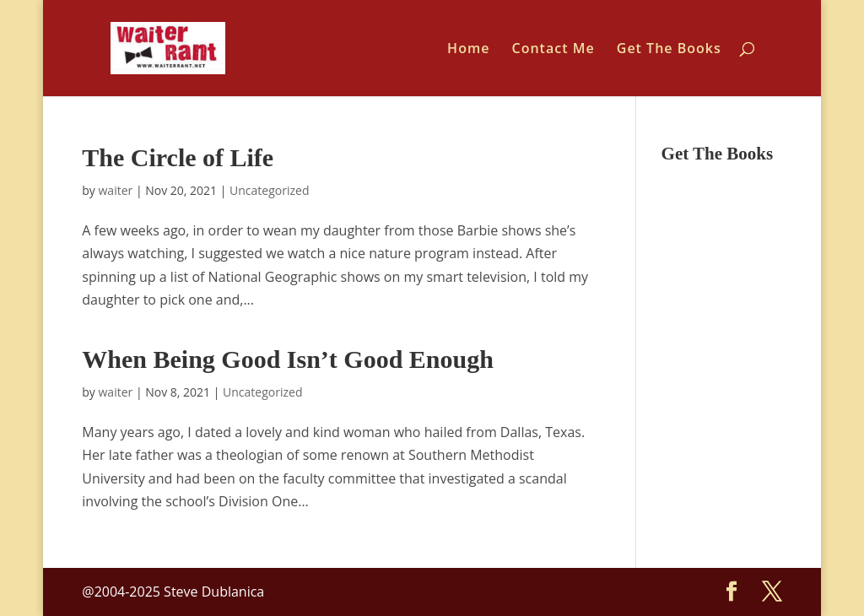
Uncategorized (269, 190)
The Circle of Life (178, 157)
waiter (116, 190)
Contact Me (553, 50)
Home (468, 50)
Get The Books (669, 50)
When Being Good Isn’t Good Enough (288, 359)
